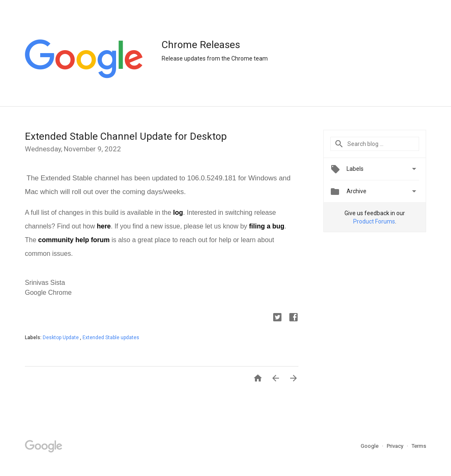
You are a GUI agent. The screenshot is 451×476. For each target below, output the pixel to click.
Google (370, 446)
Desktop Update (61, 338)
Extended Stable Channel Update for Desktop (126, 136)
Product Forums (374, 221)
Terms (419, 446)
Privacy (396, 446)
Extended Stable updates (111, 338)
